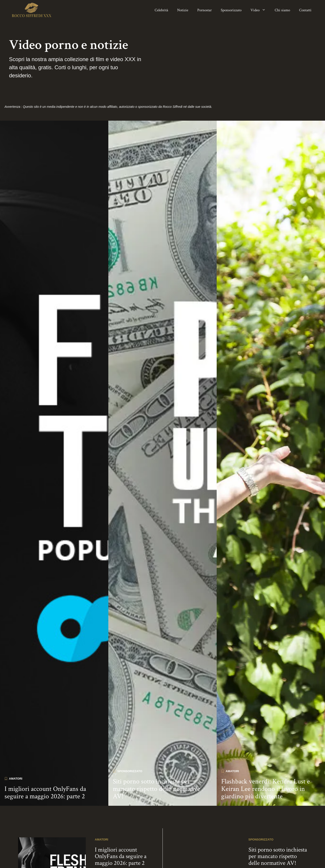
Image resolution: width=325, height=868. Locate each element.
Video (260, 10)
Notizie (183, 10)
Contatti (305, 10)
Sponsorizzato (231, 10)
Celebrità (161, 10)
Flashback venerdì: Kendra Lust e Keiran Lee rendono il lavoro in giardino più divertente (266, 765)
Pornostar (204, 10)
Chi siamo (282, 10)
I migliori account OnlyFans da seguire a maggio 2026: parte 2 (45, 769)
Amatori (16, 754)
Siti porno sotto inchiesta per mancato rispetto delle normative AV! (157, 765)
